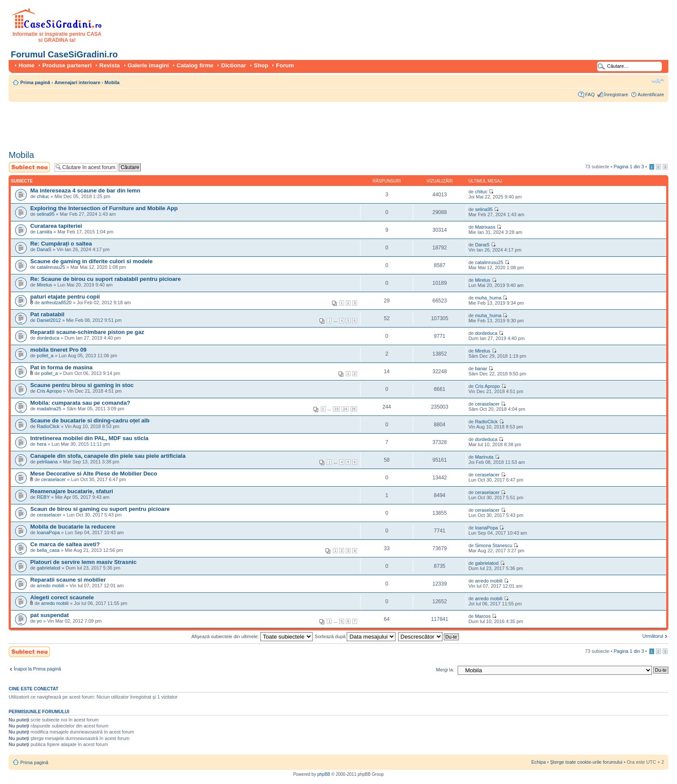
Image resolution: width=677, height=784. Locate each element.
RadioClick (48, 426)
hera (41, 444)
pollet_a (45, 356)
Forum (285, 65)
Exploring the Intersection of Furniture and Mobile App (104, 208)
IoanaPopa (48, 532)
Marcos (483, 616)
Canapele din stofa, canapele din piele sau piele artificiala (108, 456)
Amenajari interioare (77, 82)
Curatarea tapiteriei (56, 226)
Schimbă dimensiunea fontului (658, 81)
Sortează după (355, 636)
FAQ (590, 94)
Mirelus (44, 285)
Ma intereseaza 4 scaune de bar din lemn (85, 190)
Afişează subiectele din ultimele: (252, 636)
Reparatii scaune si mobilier (68, 580)
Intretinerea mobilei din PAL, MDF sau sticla (89, 438)
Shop (261, 65)
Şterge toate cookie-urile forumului (586, 762)
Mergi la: (445, 670)
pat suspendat (49, 615)
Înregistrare (616, 94)
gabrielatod (48, 568)
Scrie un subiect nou (29, 167)
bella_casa (48, 550)
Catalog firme (195, 65)
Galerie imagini (149, 65)
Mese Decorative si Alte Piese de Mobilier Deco (94, 474)
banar (481, 368)
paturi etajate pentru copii (65, 297)
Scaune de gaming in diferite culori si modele (92, 261)
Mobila (112, 82)
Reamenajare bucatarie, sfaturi (72, 491)
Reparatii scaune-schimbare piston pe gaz (87, 332)
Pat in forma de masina (61, 367)
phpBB (324, 774)
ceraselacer (487, 404)
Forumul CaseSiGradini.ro (64, 54)
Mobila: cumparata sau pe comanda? (80, 403)
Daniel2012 (49, 320)
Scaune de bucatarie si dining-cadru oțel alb (90, 420)
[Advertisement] (166, 123)
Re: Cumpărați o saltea (61, 244)
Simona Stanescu (494, 545)
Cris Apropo (49, 391)
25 (354, 409)
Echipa (538, 762)
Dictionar (234, 65)
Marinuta (484, 457)
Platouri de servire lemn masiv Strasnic (83, 562)
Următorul (653, 636)
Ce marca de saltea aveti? (65, 544)
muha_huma (488, 298)
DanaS (44, 249)
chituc (43, 196)
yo (39, 621)
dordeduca (48, 338)
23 (336, 409)
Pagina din (629, 167)
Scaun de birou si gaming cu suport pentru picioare (100, 509)
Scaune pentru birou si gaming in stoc (82, 385)
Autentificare (651, 94)
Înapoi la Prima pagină (37, 669)
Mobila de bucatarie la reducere (73, 527)
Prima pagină (35, 82)
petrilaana (47, 462)
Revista (109, 65)
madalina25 (49, 409)
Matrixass (485, 227)
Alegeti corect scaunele (62, 597)
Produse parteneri (67, 65)
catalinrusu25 (51, 267)
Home (27, 65)
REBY (43, 497)
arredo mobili (51, 586)
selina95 (46, 214)
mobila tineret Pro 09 (58, 350)
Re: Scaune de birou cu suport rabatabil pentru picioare (106, 279)
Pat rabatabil (47, 314)
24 (345, 409)
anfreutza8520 (56, 302)
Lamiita (44, 232)
